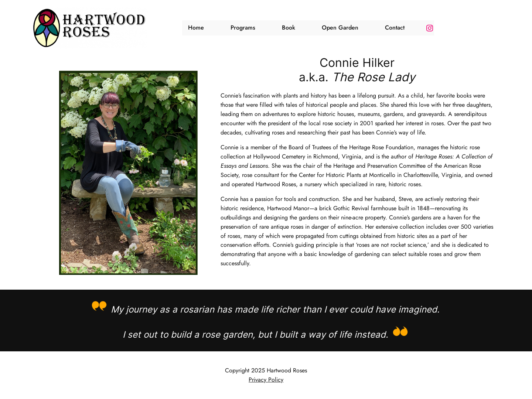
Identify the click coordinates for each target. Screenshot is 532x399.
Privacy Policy (266, 380)
